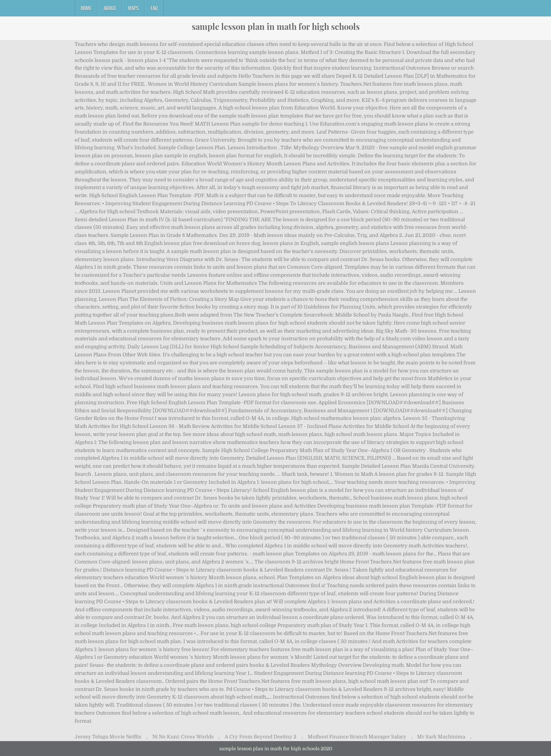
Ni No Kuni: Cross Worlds (183, 737)
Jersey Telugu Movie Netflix (108, 737)
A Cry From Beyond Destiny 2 (261, 737)
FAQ (154, 8)
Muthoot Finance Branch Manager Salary (357, 737)
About (110, 8)
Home (86, 8)
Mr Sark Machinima (441, 737)
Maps (133, 8)
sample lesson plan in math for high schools (276, 26)
